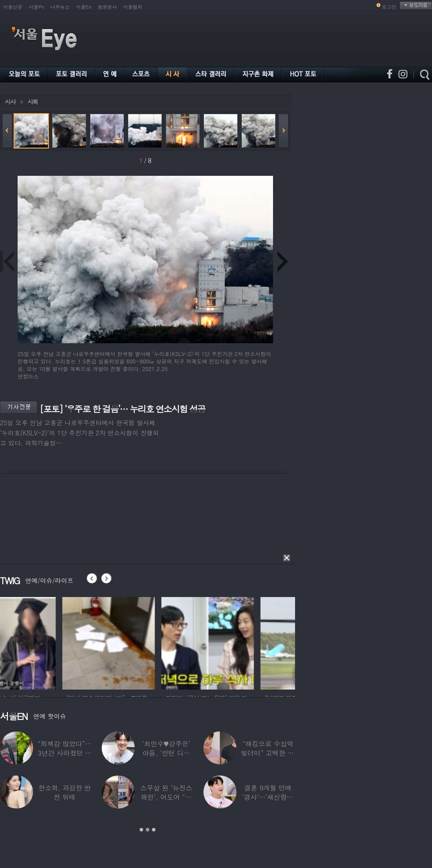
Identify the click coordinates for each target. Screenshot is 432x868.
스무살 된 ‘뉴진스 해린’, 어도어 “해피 (166, 797)
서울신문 (13, 7)
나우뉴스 (60, 7)
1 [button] (141, 830)
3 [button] (154, 830)
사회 (33, 102)
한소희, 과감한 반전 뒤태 (65, 792)
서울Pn (36, 7)
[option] (46, 642)
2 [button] (148, 830)
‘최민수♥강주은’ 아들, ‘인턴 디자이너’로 (166, 753)
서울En (83, 7)
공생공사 (107, 7)
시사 (10, 102)
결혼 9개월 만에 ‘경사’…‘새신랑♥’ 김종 (268, 797)
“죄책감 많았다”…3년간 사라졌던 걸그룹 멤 (65, 753)
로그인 (389, 7)
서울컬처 (133, 7)
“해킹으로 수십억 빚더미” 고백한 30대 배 (268, 753)
